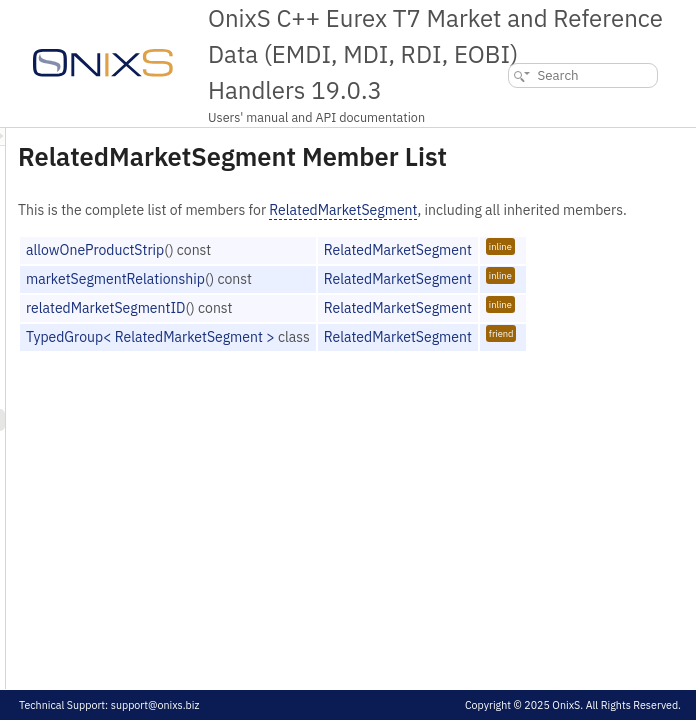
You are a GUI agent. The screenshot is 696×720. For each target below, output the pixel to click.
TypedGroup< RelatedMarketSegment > (400, 386)
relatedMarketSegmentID (355, 357)
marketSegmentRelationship (365, 328)
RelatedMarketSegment (593, 238)
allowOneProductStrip (345, 299)
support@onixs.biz (155, 705)
